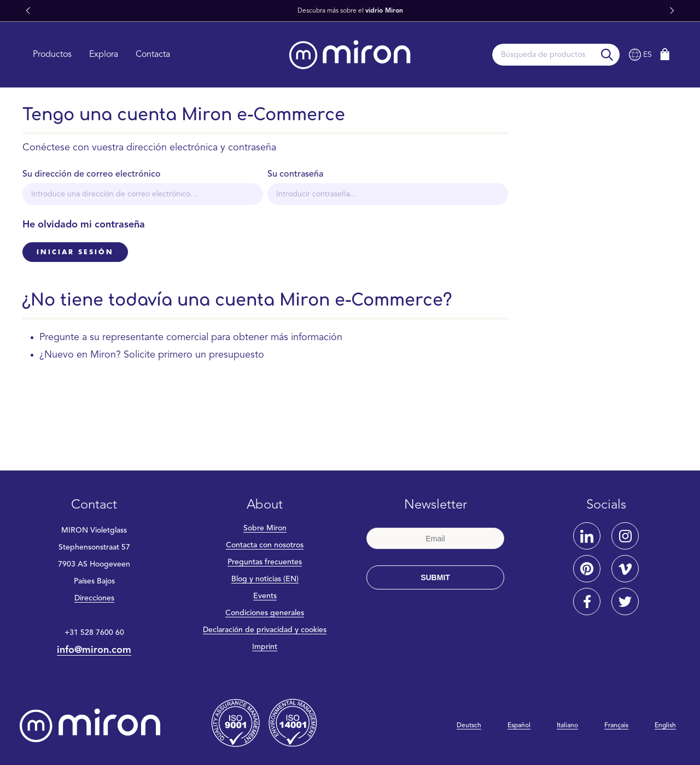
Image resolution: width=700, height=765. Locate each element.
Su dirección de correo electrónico (92, 174)
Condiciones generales (265, 613)
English (665, 726)
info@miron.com (94, 650)
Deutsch (469, 726)
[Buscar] (607, 55)
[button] (28, 11)
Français (616, 726)
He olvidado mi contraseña (84, 225)
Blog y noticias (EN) (265, 579)
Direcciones (94, 598)
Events (265, 596)
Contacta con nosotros (265, 545)
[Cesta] (665, 54)
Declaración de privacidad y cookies (265, 630)
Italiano (567, 726)
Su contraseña (295, 174)
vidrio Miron (384, 11)
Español (519, 726)
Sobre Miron (265, 528)
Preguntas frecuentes (265, 562)
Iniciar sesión (75, 252)
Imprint (265, 647)
